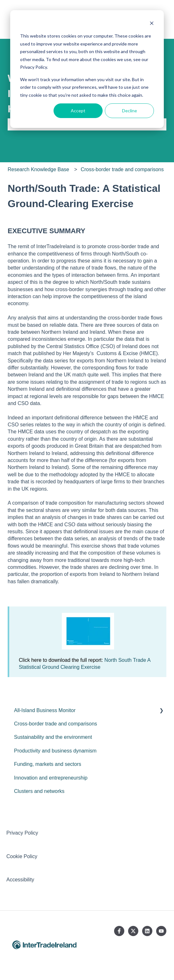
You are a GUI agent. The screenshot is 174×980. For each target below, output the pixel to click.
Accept (78, 111)
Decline (130, 111)
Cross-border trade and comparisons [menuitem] (56, 724)
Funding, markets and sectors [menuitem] (48, 764)
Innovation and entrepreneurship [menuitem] (51, 778)
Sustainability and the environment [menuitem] (53, 737)
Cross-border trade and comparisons (122, 169)
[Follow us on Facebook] (119, 931)
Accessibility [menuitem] (20, 880)
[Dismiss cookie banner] (152, 24)
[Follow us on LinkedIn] (147, 931)
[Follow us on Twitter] (133, 931)
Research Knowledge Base (38, 169)
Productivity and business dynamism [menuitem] (55, 751)
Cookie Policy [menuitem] (22, 856)
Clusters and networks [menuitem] (39, 791)
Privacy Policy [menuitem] (22, 833)
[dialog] (87, 69)
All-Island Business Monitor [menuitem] (45, 710)
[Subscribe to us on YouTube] (161, 931)
